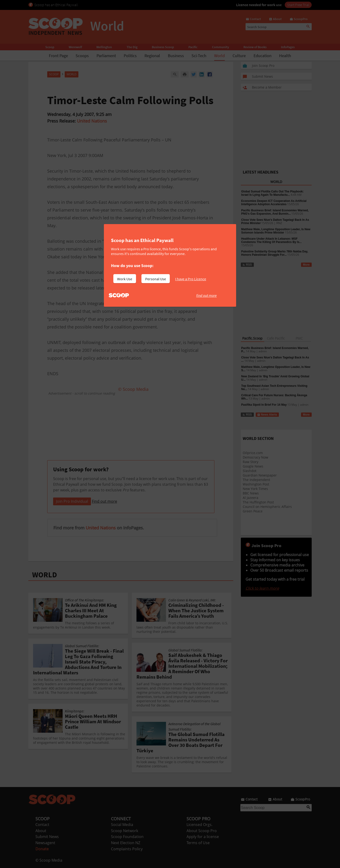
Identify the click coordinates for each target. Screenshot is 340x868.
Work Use (125, 279)
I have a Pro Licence (191, 279)
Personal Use (156, 279)
